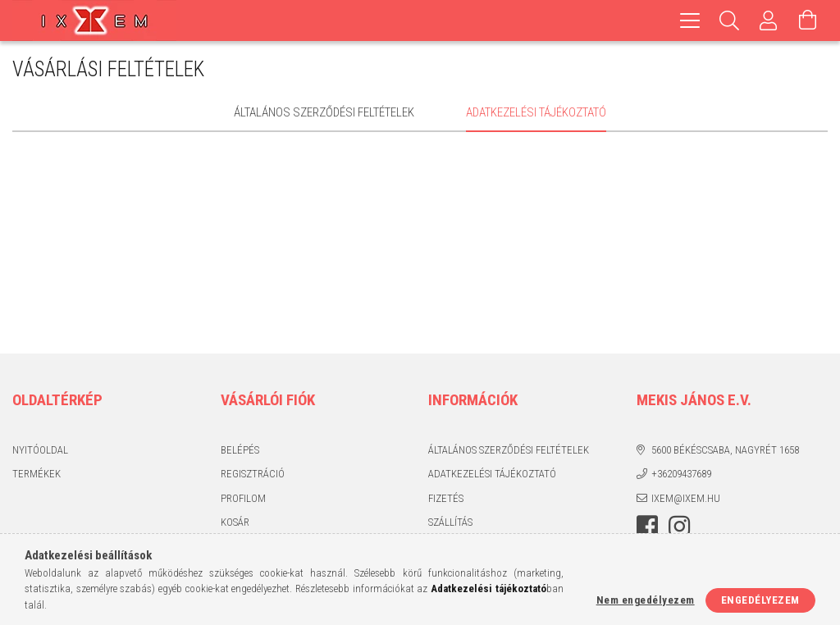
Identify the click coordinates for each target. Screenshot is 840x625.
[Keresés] (729, 21)
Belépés (240, 450)
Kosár (235, 522)
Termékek (37, 474)
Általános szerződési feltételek (509, 450)
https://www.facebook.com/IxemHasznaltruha (647, 527)
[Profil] (769, 21)
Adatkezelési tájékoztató (492, 474)
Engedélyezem (760, 600)
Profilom (243, 498)
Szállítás (450, 522)
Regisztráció (253, 474)
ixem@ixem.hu (686, 498)
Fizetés (446, 498)
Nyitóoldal (40, 450)
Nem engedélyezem (646, 600)
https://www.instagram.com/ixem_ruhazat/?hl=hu (679, 527)
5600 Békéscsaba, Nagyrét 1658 (725, 450)
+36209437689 (681, 474)
